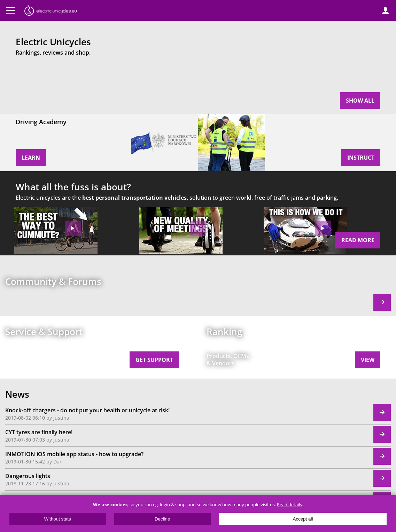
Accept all (303, 519)
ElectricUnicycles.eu (51, 11)
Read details (289, 505)
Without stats (58, 519)
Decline (162, 519)
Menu (10, 10)
